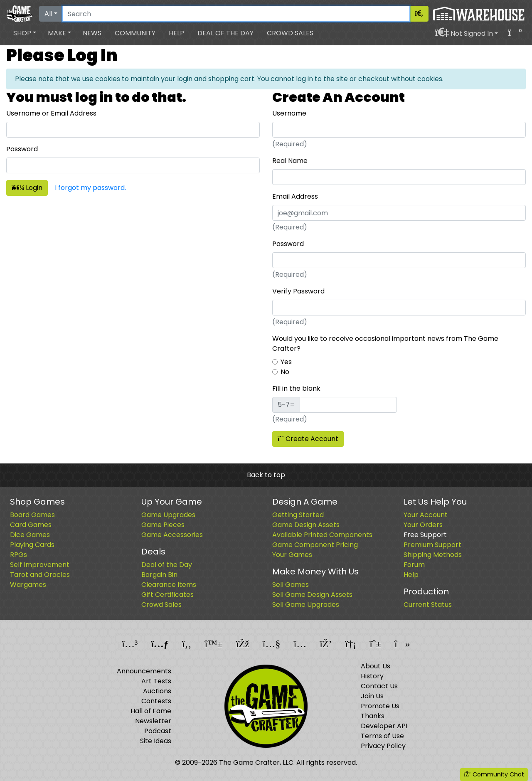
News (92, 33)
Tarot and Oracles (40, 575)
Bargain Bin (159, 575)
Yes (286, 362)
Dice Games (30, 535)
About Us (376, 666)
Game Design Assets (306, 525)
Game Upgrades (168, 515)
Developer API (384, 726)
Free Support (425, 535)
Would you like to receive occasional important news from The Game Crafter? (385, 344)
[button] (25, 33)
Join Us (372, 696)
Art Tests (156, 681)
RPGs (18, 555)
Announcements (144, 671)
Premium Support (432, 545)
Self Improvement (40, 565)
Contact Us (379, 686)
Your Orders (423, 525)
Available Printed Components (322, 535)
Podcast (158, 731)
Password (22, 149)
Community (135, 33)
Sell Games (291, 585)
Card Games (31, 525)
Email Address (295, 196)
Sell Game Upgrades (306, 605)
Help (176, 33)
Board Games (32, 515)
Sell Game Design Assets (312, 595)
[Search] (236, 14)
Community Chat (494, 774)
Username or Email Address (51, 113)
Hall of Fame (151, 711)
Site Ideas (156, 741)
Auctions (157, 691)
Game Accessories (172, 535)
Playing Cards (32, 545)
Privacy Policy (383, 746)
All (48, 14)
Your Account (426, 515)
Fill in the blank (296, 388)
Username (289, 113)
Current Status (428, 605)
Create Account (308, 439)
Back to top (266, 475)
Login (27, 188)
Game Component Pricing (315, 545)
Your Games (292, 555)
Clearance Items (169, 585)
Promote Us (380, 706)
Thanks (373, 716)
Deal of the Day (225, 33)
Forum (414, 565)
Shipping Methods (433, 555)
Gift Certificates (167, 595)
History (372, 676)
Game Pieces (163, 525)
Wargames (28, 585)
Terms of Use (382, 736)
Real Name (290, 161)
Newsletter (153, 721)
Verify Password (298, 291)
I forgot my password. (90, 188)
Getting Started (298, 515)
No (285, 372)
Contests (156, 701)
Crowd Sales (290, 33)
